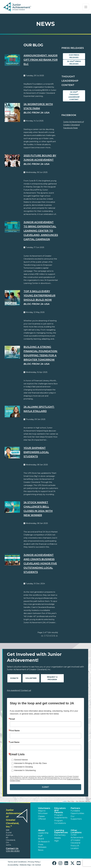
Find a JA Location (75, 847)
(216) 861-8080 (13, 851)
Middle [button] (58, 838)
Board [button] (41, 839)
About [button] (41, 830)
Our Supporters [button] (76, 818)
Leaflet (64, 801)
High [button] (57, 841)
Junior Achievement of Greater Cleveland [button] (77, 839)
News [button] (41, 850)
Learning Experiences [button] (61, 831)
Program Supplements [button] (61, 816)
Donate (14, 678)
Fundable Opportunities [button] (77, 812)
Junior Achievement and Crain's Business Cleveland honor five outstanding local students (40, 563)
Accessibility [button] (13, 865)
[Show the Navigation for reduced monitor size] (86, 7)
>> (57, 635)
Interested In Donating (23, 767)
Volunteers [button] (44, 808)
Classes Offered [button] (42, 818)
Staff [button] (40, 836)
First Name (15, 731)
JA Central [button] (36, 865)
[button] (55, 863)
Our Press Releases (74, 56)
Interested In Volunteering (25, 770)
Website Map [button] (25, 865)
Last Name (15, 742)
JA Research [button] (44, 842)
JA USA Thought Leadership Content (74, 96)
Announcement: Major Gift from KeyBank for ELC (41, 60)
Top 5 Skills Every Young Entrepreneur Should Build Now (39, 295)
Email (12, 719)
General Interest (21, 760)
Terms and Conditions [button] (17, 862)
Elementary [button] (60, 835)
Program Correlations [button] (60, 822)
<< (42, 635)
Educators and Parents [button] (60, 810)
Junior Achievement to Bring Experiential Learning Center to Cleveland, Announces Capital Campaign (41, 231)
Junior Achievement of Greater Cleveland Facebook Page (74, 125)
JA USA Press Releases (74, 63)
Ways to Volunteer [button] (43, 812)
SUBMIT (45, 787)
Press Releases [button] (42, 846)
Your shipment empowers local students (36, 452)
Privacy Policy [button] (34, 862)
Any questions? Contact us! (19, 690)
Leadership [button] (43, 833)
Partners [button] (75, 808)
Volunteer (31, 678)
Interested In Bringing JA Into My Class (30, 763)
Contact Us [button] (12, 848)
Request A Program (52, 678)
